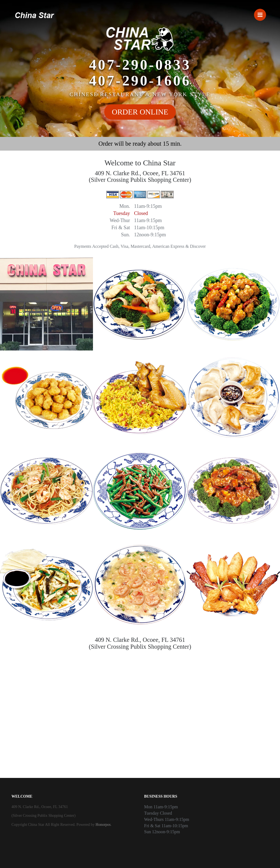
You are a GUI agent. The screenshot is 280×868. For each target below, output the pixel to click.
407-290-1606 (140, 81)
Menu (262, 12)
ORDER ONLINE (140, 112)
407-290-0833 (140, 65)
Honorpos (103, 825)
